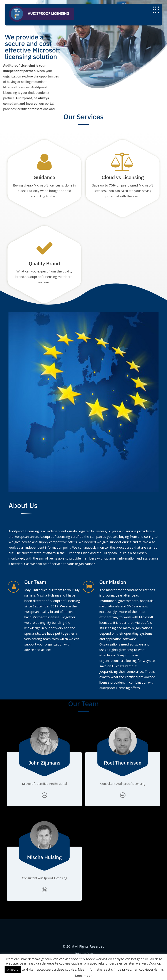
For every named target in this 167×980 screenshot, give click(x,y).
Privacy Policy (85, 953)
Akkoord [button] (13, 970)
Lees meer (83, 975)
